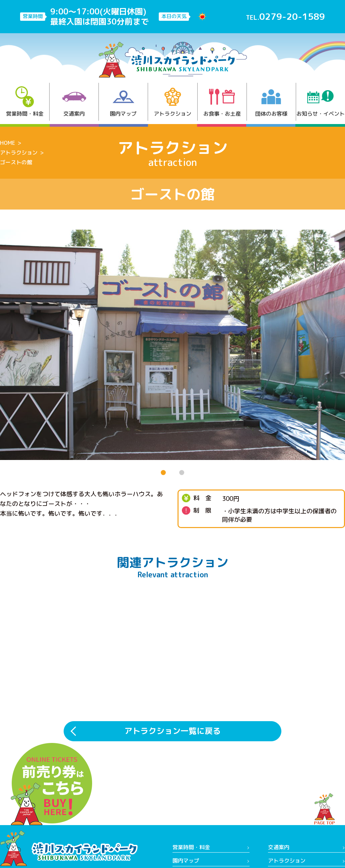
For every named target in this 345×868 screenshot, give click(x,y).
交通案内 (74, 102)
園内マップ (123, 102)
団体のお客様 (271, 102)
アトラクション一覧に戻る (172, 670)
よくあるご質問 (287, 827)
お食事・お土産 (222, 102)
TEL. (285, 17)
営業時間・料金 (25, 102)
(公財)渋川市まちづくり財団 (302, 840)
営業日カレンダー (194, 840)
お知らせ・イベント (321, 102)
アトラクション (172, 102)
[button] (163, 473)
